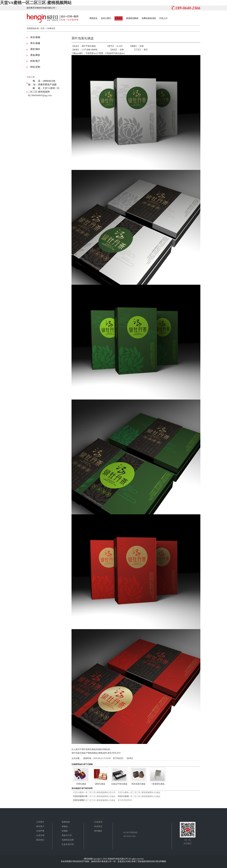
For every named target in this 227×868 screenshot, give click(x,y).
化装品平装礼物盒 (119, 784)
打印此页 (118, 758)
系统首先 (93, 18)
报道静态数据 (132, 18)
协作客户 (40, 826)
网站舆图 (88, 859)
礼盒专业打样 (68, 844)
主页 (42, 28)
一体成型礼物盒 (158, 784)
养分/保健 (35, 43)
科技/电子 (35, 61)
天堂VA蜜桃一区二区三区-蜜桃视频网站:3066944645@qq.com (44, 92)
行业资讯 (98, 822)
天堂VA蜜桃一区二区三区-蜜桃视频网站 (36, 3)
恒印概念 (98, 831)
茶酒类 (65, 831)
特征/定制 (35, 67)
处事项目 (119, 18)
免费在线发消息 (149, 18)
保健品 (65, 826)
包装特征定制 (68, 840)
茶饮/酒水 (35, 49)
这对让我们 (106, 18)
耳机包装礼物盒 (138, 784)
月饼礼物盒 (81, 784)
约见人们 (163, 18)
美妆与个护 (67, 835)
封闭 (130, 758)
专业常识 (98, 826)
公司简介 (40, 822)
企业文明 (40, 835)
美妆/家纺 (35, 55)
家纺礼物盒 (100, 784)
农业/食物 (35, 37)
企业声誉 (40, 831)
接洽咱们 (40, 840)
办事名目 (51, 28)
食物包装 (66, 822)
